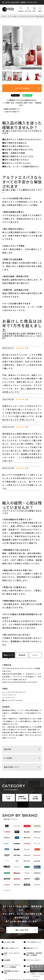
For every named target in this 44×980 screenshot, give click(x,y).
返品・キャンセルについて (12, 954)
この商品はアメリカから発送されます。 (22, 100)
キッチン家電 (12, 16)
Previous (5, 48)
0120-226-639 (12, 2)
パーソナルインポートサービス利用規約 (12, 966)
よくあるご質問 (9, 942)
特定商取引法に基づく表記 (12, 972)
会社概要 (7, 960)
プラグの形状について (34, 942)
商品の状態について (12, 767)
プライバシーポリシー (34, 960)
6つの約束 (8, 758)
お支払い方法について (12, 948)
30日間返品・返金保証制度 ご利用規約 (34, 954)
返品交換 (8, 749)
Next (39, 48)
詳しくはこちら (22, 930)
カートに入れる (22, 88)
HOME (4, 16)
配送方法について (32, 948)
